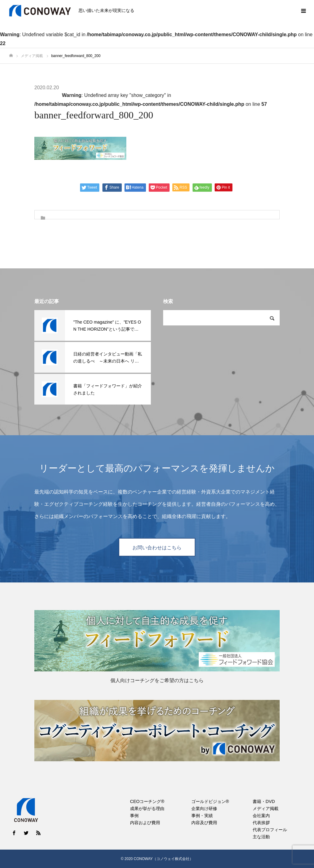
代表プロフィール (270, 830)
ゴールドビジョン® (210, 801)
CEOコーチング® (147, 801)
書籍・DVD (264, 801)
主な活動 (261, 837)
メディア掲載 (266, 808)
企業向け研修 (204, 808)
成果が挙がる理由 (147, 808)
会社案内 (261, 816)
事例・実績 (202, 816)
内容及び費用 (204, 823)
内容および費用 (145, 823)
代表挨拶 (261, 823)
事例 (134, 816)
